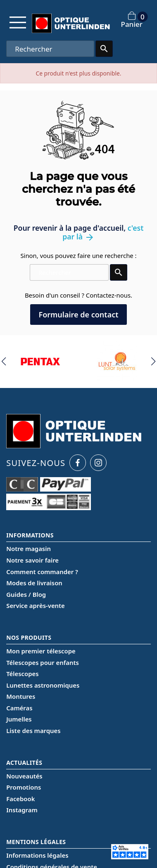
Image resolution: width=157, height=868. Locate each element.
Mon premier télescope (41, 651)
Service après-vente (36, 605)
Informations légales (37, 855)
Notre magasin (29, 549)
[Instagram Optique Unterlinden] (98, 463)
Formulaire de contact (78, 315)
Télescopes (22, 674)
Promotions (24, 787)
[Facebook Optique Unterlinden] (78, 463)
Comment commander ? (42, 572)
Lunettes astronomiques (43, 685)
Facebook (20, 799)
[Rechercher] (50, 49)
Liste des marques (33, 731)
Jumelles (19, 719)
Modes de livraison (34, 583)
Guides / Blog (26, 594)
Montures (21, 696)
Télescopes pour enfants (43, 662)
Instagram (22, 810)
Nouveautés (24, 776)
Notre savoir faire (32, 560)
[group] (40, 362)
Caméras (19, 708)
